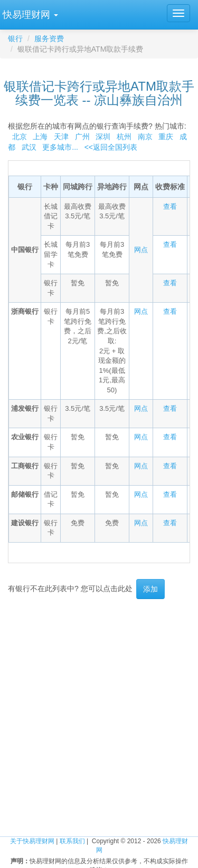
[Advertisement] (99, 708)
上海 (40, 137)
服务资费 (49, 38)
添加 (150, 589)
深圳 (103, 137)
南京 (145, 137)
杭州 (124, 137)
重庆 (166, 137)
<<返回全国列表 (111, 147)
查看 (170, 206)
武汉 (29, 147)
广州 (82, 137)
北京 (20, 137)
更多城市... (58, 147)
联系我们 (72, 841)
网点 (141, 250)
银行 (15, 38)
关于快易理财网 (32, 841)
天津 (61, 137)
